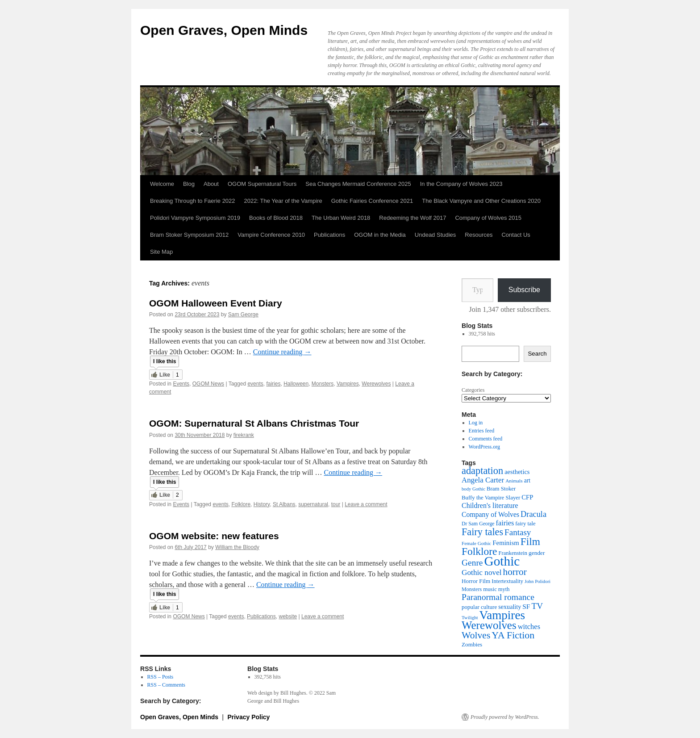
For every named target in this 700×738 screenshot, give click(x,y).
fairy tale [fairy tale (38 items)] (525, 524)
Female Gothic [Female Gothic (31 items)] (476, 543)
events (255, 384)
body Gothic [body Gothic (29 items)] (473, 489)
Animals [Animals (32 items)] (514, 481)
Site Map (161, 252)
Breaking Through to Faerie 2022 (193, 201)
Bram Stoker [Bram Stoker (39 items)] (501, 489)
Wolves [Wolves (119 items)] (476, 635)
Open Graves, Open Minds (224, 30)
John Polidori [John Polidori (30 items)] (537, 581)
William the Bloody (237, 547)
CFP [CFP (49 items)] (527, 497)
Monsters (323, 384)
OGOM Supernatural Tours (262, 184)
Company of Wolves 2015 (488, 218)
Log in (476, 423)
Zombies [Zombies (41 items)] (472, 644)
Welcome (162, 184)
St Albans (284, 504)
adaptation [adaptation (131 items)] (482, 471)
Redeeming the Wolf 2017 (412, 218)
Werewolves (376, 384)
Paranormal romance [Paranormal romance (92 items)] (498, 597)
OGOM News (208, 384)
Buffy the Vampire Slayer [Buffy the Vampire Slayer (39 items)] (491, 498)
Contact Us (516, 235)
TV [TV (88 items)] (537, 606)
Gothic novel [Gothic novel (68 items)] (482, 572)
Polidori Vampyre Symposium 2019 (195, 218)
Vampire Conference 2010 (271, 235)
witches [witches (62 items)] (529, 627)
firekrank (244, 435)
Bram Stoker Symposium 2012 (189, 235)
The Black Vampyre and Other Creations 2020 (481, 201)
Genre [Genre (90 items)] (472, 563)
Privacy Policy (248, 717)
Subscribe (524, 290)
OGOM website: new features (214, 536)
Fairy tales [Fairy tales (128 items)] (482, 532)
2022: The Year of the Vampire (283, 201)
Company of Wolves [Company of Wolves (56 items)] (490, 514)
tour (336, 504)
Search (537, 354)
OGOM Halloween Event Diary (216, 303)
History (262, 504)
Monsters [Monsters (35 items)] (472, 589)
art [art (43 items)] (527, 480)
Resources (479, 235)
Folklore (241, 504)
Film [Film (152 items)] (530, 541)
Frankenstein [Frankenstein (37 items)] (513, 553)
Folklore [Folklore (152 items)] (479, 551)
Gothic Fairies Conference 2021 (372, 201)
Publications (329, 235)
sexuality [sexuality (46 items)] (510, 607)
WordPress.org (484, 447)
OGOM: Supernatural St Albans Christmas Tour (254, 423)
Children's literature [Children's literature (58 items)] (490, 505)
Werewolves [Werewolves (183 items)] (489, 625)
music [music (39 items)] (490, 589)
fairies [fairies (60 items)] (505, 523)
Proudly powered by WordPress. (505, 717)
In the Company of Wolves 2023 (461, 184)
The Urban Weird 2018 (341, 218)
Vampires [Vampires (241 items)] (502, 615)
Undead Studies (435, 235)
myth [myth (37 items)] (504, 589)
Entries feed (482, 431)
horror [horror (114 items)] (515, 572)
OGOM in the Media (380, 235)
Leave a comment (366, 504)
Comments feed (486, 439)
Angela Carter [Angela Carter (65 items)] (483, 480)
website (288, 616)
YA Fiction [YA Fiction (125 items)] (513, 635)
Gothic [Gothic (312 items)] (502, 561)
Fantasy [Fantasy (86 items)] (518, 532)
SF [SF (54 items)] (526, 606)
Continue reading (282, 352)
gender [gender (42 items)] (537, 553)
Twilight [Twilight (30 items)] (470, 617)
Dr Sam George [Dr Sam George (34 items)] (478, 524)
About (211, 184)
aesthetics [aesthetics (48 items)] (517, 472)
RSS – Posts (160, 677)
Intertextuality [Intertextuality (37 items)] (507, 581)
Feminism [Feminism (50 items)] (506, 543)
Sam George (243, 314)
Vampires (348, 384)
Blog (189, 184)
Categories (473, 390)
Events (181, 384)
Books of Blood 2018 (276, 218)
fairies (273, 384)
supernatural (313, 504)
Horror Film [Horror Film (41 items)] (476, 581)
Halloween (296, 384)
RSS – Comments (166, 685)
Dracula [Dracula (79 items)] (533, 514)
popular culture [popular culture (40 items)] (479, 607)
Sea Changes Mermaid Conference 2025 (358, 184)
